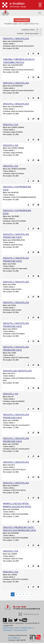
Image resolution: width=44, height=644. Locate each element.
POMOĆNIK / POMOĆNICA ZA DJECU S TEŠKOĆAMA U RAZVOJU (19, 61)
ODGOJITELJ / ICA (11, 125)
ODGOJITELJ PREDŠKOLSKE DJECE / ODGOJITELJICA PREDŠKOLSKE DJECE (19, 529)
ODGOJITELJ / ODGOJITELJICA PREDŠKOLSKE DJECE (16, 236)
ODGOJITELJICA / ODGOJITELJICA (17, 371)
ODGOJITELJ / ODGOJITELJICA (16, 39)
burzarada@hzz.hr (14, 638)
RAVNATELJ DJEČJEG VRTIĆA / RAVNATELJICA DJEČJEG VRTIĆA (17, 505)
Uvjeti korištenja (8, 628)
